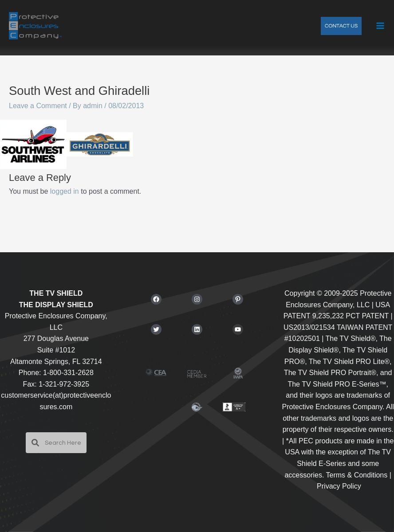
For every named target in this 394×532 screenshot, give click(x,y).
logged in (65, 191)
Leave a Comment (38, 106)
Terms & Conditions (357, 475)
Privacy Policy (339, 486)
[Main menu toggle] (380, 26)
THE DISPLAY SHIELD (56, 305)
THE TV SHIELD (56, 293)
